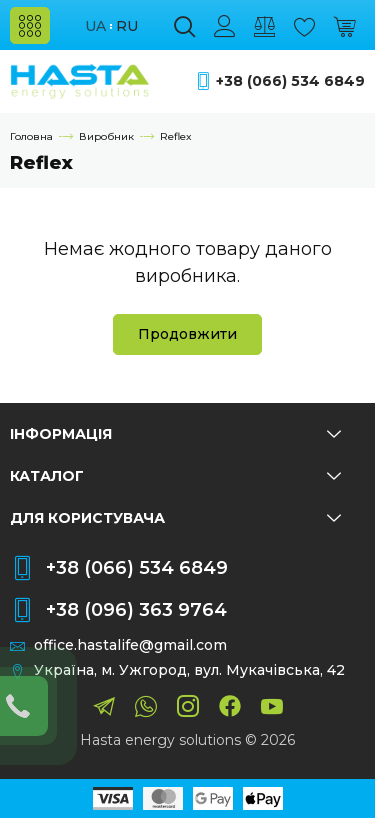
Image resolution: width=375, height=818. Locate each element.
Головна (31, 136)
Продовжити (187, 334)
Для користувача (175, 518)
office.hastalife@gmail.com (130, 645)
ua (95, 26)
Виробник (106, 136)
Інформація (175, 434)
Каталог (175, 476)
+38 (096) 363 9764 (136, 610)
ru (127, 26)
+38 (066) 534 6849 (290, 81)
